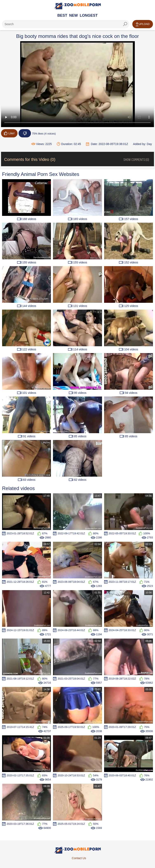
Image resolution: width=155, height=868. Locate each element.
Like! (9, 133)
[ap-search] (66, 24)
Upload (143, 24)
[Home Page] (77, 6)
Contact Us (79, 858)
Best (62, 15)
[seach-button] (125, 24)
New (74, 15)
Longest (89, 15)
